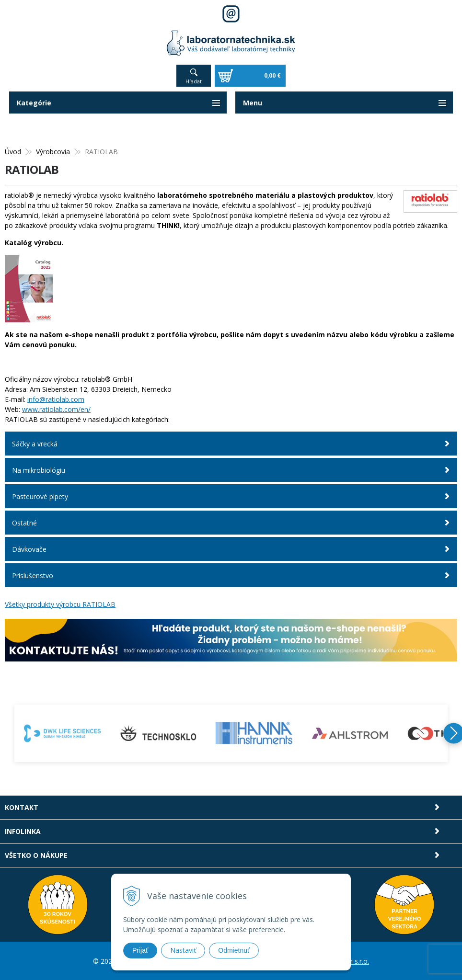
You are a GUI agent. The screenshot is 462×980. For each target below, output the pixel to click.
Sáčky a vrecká (35, 444)
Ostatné (24, 523)
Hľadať (194, 81)
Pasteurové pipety (40, 496)
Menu (253, 103)
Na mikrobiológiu (39, 470)
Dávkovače (29, 549)
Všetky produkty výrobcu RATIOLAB (60, 604)
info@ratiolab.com (56, 399)
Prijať (140, 950)
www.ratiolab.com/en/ (56, 409)
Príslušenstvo (33, 575)
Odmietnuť (234, 950)
